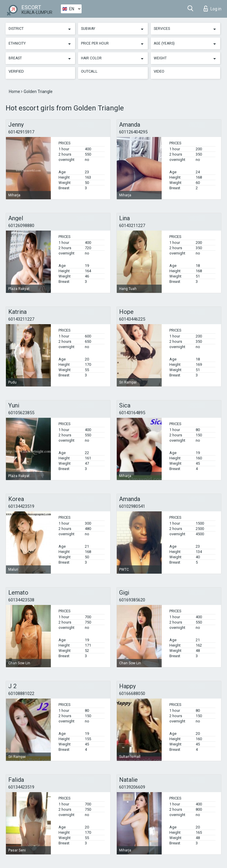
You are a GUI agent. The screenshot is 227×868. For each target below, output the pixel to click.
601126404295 (133, 132)
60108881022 (21, 694)
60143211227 (132, 226)
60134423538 (21, 600)
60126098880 (21, 226)
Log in (213, 9)
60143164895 (132, 413)
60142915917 (21, 132)
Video (159, 71)
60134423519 (21, 506)
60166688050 (132, 694)
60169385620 (132, 600)
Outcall (89, 71)
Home (15, 92)
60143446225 (132, 319)
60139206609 (132, 787)
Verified (16, 71)
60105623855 (21, 413)
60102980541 (132, 506)
